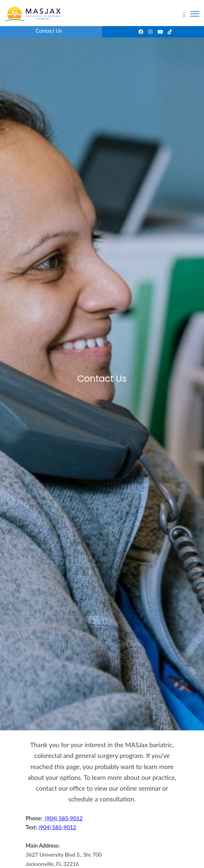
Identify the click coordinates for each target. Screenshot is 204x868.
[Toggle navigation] (195, 14)
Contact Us (49, 31)
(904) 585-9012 (63, 818)
